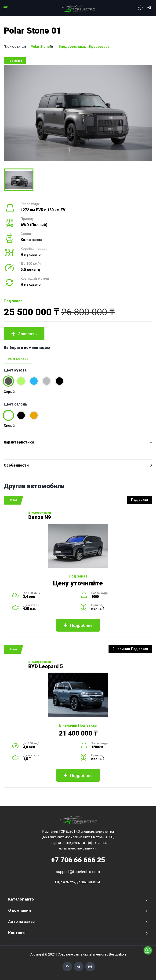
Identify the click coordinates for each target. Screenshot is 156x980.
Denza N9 (40, 517)
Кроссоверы (100, 47)
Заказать (24, 334)
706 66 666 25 (78, 860)
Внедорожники (72, 47)
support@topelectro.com (78, 872)
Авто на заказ (21, 922)
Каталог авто (21, 899)
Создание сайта (70, 954)
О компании (20, 910)
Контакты (18, 933)
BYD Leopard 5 (46, 666)
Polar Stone (40, 47)
